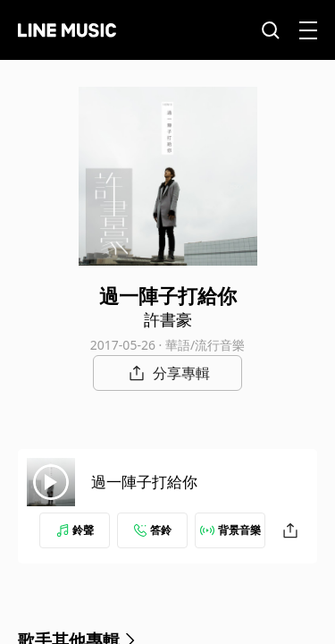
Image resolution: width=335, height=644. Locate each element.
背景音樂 (230, 530)
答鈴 (153, 530)
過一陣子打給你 (144, 482)
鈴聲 (75, 530)
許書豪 (168, 319)
